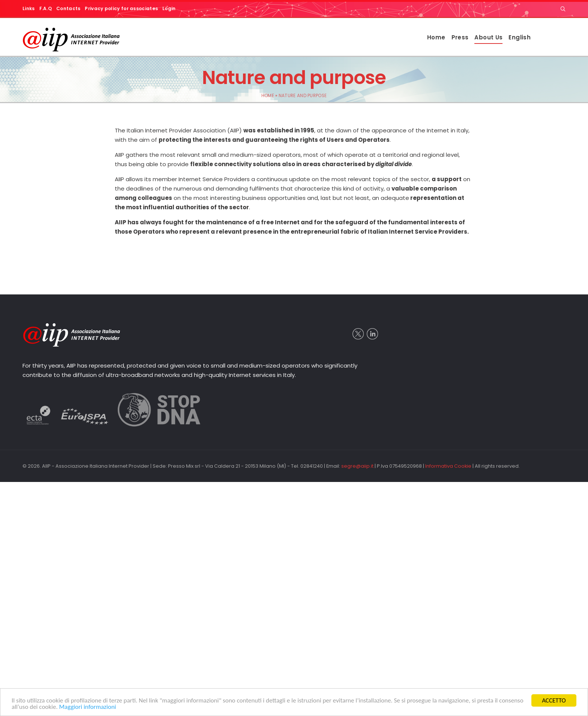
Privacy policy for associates (121, 8)
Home (436, 37)
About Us (488, 37)
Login (169, 8)
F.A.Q (46, 8)
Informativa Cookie (448, 466)
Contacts (68, 8)
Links (29, 8)
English (520, 37)
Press (460, 37)
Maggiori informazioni (88, 707)
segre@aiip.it (357, 466)
